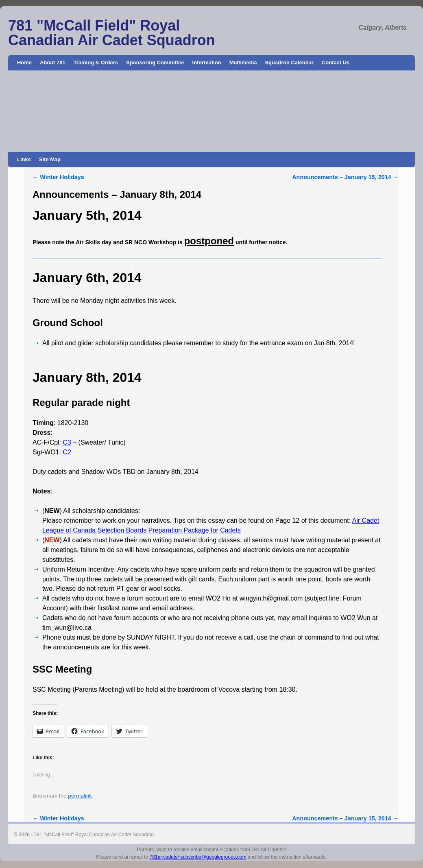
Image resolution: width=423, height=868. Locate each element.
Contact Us (336, 62)
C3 (67, 442)
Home (24, 62)
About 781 (53, 62)
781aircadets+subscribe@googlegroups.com (198, 857)
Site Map (50, 159)
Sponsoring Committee (155, 62)
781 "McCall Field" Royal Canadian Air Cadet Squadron (112, 33)
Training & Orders (96, 62)
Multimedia (243, 62)
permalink (80, 796)
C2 (67, 452)
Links (24, 159)
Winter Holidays (58, 177)
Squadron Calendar (289, 62)
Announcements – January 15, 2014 (345, 177)
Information (207, 62)
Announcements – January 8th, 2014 (117, 194)
